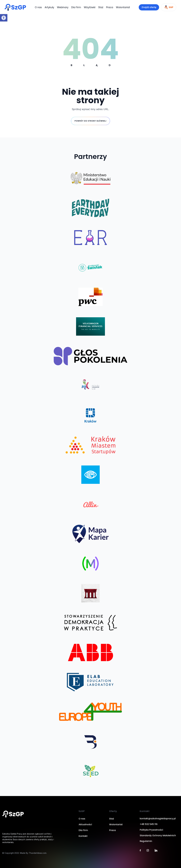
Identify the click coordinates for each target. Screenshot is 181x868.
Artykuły (49, 7)
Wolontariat (123, 7)
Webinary (63, 7)
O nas (38, 7)
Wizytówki (90, 7)
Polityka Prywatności (151, 830)
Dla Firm (76, 7)
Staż (101, 7)
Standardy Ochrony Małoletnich (158, 835)
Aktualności (85, 824)
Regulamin (146, 841)
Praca (110, 7)
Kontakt (83, 836)
